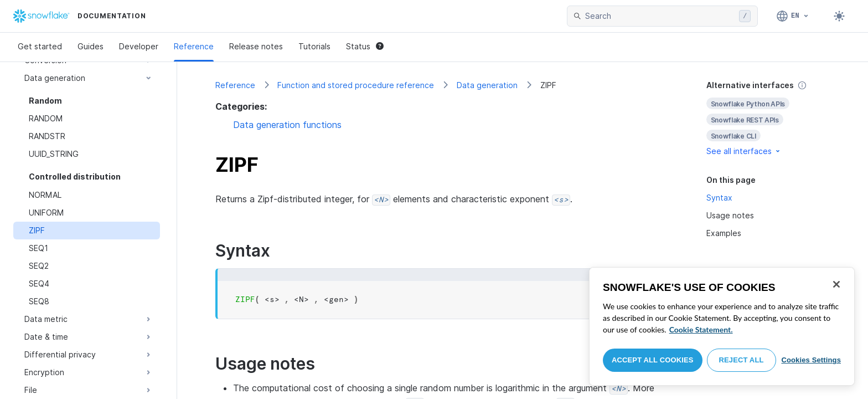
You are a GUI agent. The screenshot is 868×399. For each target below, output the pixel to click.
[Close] (836, 284)
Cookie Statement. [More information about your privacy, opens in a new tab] (701, 329)
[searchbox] (660, 16)
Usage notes (730, 215)
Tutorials (314, 46)
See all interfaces (744, 151)
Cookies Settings (811, 360)
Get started (40, 46)
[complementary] (768, 118)
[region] (722, 326)
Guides (91, 46)
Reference (194, 46)
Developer (139, 46)
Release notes (256, 46)
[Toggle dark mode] (839, 16)
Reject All (742, 360)
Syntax (719, 198)
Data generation (487, 85)
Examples (724, 233)
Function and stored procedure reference (356, 85)
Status (365, 46)
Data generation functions (287, 125)
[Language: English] (793, 16)
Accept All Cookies (653, 360)
